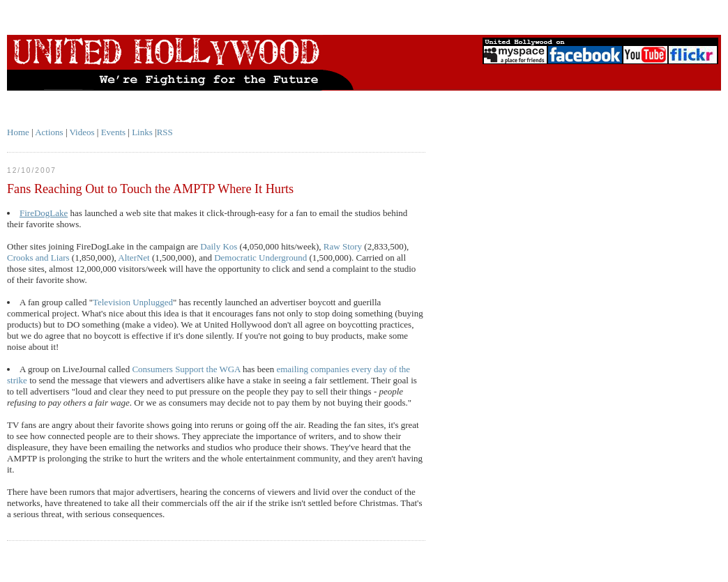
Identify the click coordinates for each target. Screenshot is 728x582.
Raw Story (343, 246)
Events (113, 132)
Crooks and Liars (38, 258)
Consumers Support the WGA (186, 369)
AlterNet (134, 258)
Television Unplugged (133, 302)
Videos (82, 132)
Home (18, 132)
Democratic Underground (260, 258)
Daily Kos (219, 246)
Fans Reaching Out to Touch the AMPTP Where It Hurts (150, 189)
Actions (49, 132)
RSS (165, 132)
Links (142, 132)
